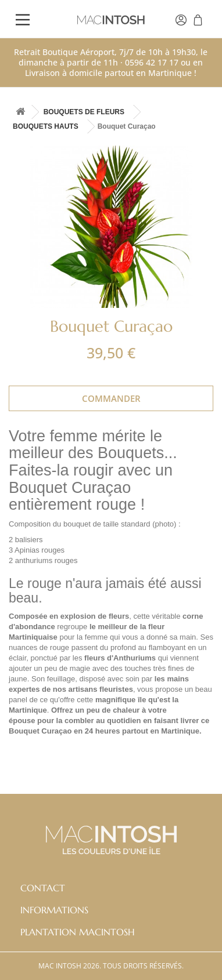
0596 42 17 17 (152, 62)
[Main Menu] (23, 21)
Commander (111, 398)
